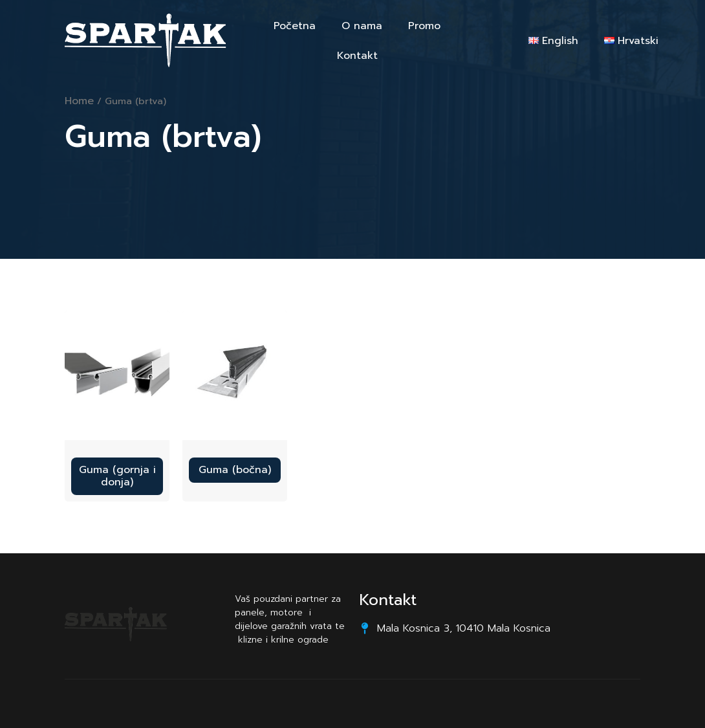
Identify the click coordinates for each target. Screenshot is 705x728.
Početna (295, 26)
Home (79, 101)
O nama (362, 26)
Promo (424, 26)
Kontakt (357, 56)
